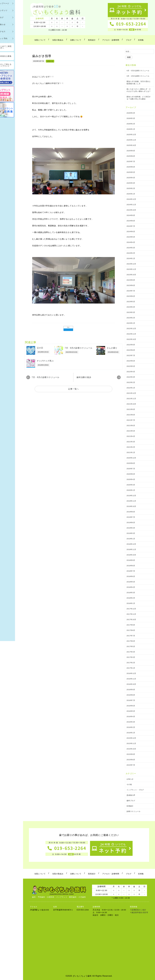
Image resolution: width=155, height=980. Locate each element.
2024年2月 (131, 253)
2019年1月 (131, 539)
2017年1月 (131, 668)
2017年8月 (131, 630)
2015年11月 (131, 743)
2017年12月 (131, 609)
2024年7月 (131, 226)
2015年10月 (131, 749)
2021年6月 (131, 426)
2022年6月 (131, 361)
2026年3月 (131, 118)
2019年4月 (131, 528)
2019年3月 (131, 533)
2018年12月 (131, 544)
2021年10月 (131, 404)
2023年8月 (131, 285)
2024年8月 (131, 221)
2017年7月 (131, 636)
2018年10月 (131, 555)
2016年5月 (131, 711)
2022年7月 (131, 355)
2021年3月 (131, 442)
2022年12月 (131, 329)
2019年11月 (131, 501)
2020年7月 (131, 469)
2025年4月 (131, 178)
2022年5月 (131, 366)
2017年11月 (131, 614)
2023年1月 (131, 323)
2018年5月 (131, 582)
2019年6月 (131, 523)
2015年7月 (131, 765)
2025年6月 (131, 167)
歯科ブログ (131, 801)
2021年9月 (131, 409)
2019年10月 (131, 506)
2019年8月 (131, 512)
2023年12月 (131, 264)
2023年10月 (131, 275)
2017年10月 (131, 620)
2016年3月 (131, 722)
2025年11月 (131, 140)
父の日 (40, 348)
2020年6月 (131, 474)
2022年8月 (131, 350)
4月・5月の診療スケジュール (138, 71)
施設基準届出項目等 (140, 912)
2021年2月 (131, 447)
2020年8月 (131, 463)
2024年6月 (131, 232)
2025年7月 (131, 161)
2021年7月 (131, 420)
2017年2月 (131, 663)
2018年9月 (131, 560)
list (68, 327)
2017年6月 (131, 641)
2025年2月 (131, 188)
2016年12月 (131, 673)
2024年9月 (131, 215)
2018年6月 (131, 576)
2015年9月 (131, 754)
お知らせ (50, 61)
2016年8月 (131, 695)
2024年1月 (131, 258)
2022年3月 (131, 377)
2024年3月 (131, 248)
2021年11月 (131, 399)
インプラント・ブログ (135, 790)
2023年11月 (131, 269)
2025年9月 (131, 151)
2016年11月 (131, 679)
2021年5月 (131, 431)
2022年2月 (131, 382)
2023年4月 (131, 307)
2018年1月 (131, 603)
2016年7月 (131, 700)
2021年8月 (131, 415)
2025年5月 (131, 172)
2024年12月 (131, 199)
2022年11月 (131, 334)
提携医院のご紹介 (139, 910)
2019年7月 (131, 517)
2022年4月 (131, 372)
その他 (129, 784)
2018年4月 (131, 587)
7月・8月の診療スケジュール (79, 348)
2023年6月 (131, 296)
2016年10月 (131, 684)
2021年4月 (131, 436)
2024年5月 (131, 237)
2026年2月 (131, 124)
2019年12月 (131, 496)
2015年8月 (131, 760)
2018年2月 (131, 598)
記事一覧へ (74, 389)
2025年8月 (131, 156)
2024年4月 (131, 242)
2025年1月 (131, 194)
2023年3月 (131, 312)
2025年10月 (131, 145)
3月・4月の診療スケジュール (138, 76)
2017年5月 (131, 646)
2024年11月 (131, 205)
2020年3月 (131, 485)
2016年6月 (131, 706)
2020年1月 (131, 490)
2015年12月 (131, 738)
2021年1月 (131, 452)
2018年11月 (131, 549)
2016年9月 (131, 690)
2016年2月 (131, 727)
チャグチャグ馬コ (45, 361)
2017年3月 (131, 657)
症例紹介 (130, 806)
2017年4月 (131, 652)
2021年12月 (131, 393)
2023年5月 (131, 302)
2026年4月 (131, 113)
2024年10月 (131, 210)
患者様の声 (131, 795)
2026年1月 (131, 129)
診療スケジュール (133, 811)
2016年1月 (131, 733)
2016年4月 (131, 717)
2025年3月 (131, 183)
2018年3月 (131, 593)
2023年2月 (131, 318)
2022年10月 (131, 339)
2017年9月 (131, 625)
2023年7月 (131, 291)
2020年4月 (131, 479)
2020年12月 (131, 458)
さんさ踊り (112, 348)
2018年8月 (131, 566)
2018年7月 (131, 571)
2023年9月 (131, 280)
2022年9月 (131, 345)
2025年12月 (131, 135)
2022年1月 (131, 388)
